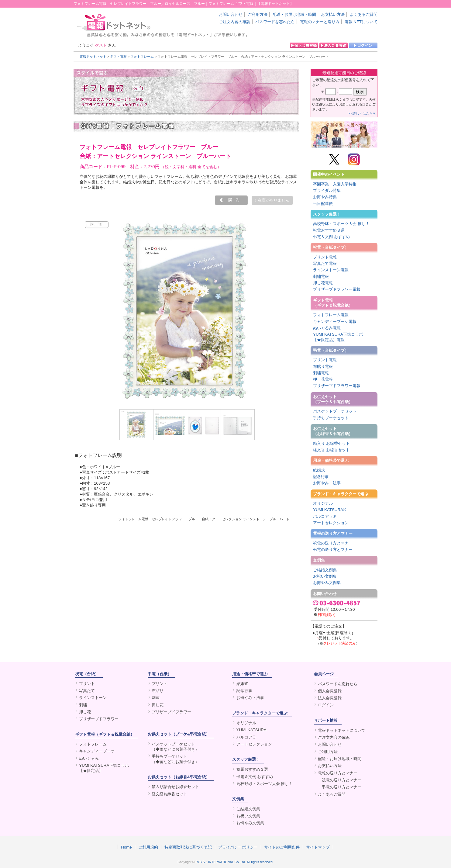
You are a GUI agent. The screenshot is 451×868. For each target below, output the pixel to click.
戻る (235, 200)
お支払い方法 (333, 14)
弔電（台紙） (160, 674)
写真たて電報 (325, 263)
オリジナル (323, 503)
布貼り (158, 691)
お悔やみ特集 (325, 197)
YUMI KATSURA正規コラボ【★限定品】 (104, 768)
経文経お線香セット (169, 794)
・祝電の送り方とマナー (340, 780)
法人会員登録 (330, 698)
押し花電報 (323, 283)
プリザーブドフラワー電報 (337, 289)
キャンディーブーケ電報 (335, 322)
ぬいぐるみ (89, 758)
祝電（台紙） (87, 674)
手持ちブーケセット (331, 418)
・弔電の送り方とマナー (340, 787)
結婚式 (319, 470)
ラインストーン (93, 698)
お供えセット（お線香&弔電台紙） (179, 777)
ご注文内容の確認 (235, 22)
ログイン (326, 705)
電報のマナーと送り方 (320, 22)
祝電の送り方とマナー (333, 543)
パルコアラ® (324, 516)
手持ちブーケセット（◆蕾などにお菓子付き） (175, 759)
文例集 (319, 560)
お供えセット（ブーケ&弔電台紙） (179, 734)
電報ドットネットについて (342, 730)
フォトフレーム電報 (331, 315)
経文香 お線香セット (331, 450)
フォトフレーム (142, 57)
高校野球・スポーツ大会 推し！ (341, 224)
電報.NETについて (361, 22)
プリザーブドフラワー (99, 719)
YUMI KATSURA (251, 730)
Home (126, 847)
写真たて (87, 691)
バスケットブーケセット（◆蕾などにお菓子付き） (175, 747)
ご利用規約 (148, 847)
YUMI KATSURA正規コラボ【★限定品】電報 (338, 337)
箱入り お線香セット (331, 443)
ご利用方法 (258, 14)
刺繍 (83, 705)
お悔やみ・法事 (327, 483)
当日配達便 (323, 204)
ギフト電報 (118, 57)
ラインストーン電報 (331, 270)
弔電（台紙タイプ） (331, 350)
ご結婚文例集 (325, 570)
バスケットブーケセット (335, 411)
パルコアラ (246, 737)
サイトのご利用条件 (282, 847)
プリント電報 (325, 257)
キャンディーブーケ (97, 751)
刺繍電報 (321, 277)
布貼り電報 (323, 367)
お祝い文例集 (325, 576)
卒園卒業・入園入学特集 (335, 184)
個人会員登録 (330, 691)
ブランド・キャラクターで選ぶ (341, 494)
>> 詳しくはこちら (362, 113)
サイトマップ (318, 847)
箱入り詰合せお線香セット (175, 787)
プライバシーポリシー (238, 847)
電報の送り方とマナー (333, 533)
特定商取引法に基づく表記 (188, 847)
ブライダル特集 (327, 190)
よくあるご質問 (364, 14)
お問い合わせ (231, 14)
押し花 (85, 712)
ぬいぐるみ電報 (327, 328)
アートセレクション (331, 523)
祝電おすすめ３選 (329, 230)
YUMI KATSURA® (330, 510)
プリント (87, 684)
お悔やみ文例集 (327, 583)
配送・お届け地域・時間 (294, 14)
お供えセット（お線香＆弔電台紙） (333, 431)
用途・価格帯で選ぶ (331, 460)
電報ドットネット (93, 57)
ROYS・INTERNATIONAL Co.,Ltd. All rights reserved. (235, 862)
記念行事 (321, 477)
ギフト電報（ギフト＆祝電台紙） (333, 303)
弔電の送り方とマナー (333, 550)
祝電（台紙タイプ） (331, 247)
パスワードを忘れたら (275, 22)
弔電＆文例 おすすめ (331, 237)
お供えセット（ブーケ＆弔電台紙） (333, 399)
